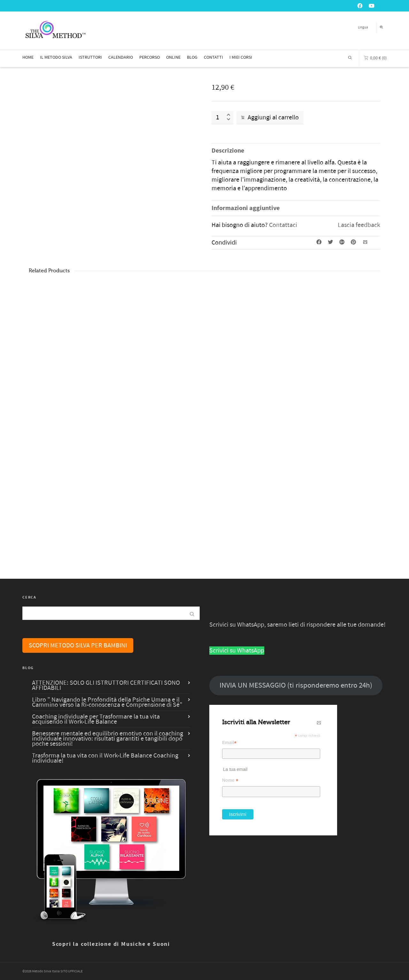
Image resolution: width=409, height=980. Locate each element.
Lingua (363, 27)
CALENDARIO (121, 57)
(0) (375, 57)
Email (229, 743)
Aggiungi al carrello (270, 117)
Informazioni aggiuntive (246, 208)
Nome (230, 780)
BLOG (192, 57)
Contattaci (283, 225)
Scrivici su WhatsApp (237, 651)
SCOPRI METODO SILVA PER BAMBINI (78, 645)
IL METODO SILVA (56, 57)
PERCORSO (150, 57)
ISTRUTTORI (90, 57)
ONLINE (173, 57)
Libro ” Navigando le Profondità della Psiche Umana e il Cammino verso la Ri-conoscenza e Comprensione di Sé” (107, 702)
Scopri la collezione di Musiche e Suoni (111, 944)
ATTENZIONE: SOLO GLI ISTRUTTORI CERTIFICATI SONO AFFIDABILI (106, 685)
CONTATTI (213, 57)
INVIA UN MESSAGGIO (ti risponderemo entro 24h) (296, 686)
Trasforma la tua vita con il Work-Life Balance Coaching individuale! (105, 758)
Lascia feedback (359, 225)
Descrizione (228, 151)
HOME (28, 57)
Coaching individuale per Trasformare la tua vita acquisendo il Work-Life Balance (96, 719)
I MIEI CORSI (241, 57)
